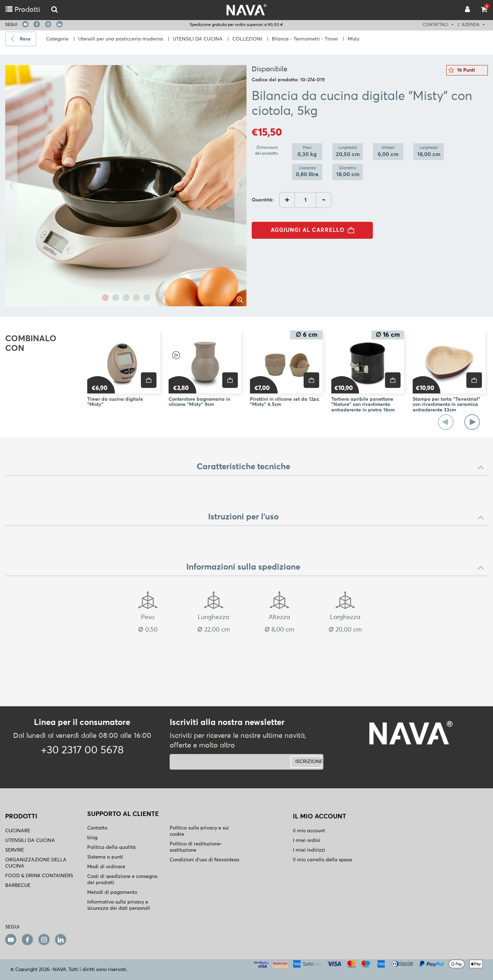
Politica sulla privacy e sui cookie (199, 831)
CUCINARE (18, 831)
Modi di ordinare (106, 867)
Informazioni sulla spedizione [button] (335, 567)
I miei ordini (307, 841)
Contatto (97, 828)
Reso (25, 39)
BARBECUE (18, 886)
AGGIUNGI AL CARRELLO (315, 230)
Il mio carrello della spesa (322, 860)
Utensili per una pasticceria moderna (121, 39)
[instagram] (48, 24)
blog (92, 838)
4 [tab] (136, 298)
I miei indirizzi (309, 850)
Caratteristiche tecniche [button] (341, 467)
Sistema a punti (105, 857)
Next (240, 186)
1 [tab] (105, 298)
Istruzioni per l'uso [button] (346, 517)
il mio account (309, 831)
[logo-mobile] (55, 10)
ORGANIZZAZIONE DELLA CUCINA (36, 863)
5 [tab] (147, 298)
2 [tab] (116, 298)
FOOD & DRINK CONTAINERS (39, 876)
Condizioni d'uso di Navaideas (204, 860)
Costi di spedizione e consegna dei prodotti (122, 880)
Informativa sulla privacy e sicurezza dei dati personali (119, 905)
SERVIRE (15, 850)
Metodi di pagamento (112, 892)
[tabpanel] (126, 186)
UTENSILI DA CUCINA (198, 39)
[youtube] (25, 24)
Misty (353, 39)
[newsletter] (220, 762)
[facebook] (37, 24)
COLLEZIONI (247, 39)
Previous (11, 186)
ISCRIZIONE (308, 762)
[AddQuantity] (305, 200)
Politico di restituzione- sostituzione (196, 847)
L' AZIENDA (469, 25)
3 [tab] (126, 298)
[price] (149, 380)
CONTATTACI (436, 25)
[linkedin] (60, 24)
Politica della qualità (111, 847)
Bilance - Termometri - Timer (305, 39)
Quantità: (263, 200)
